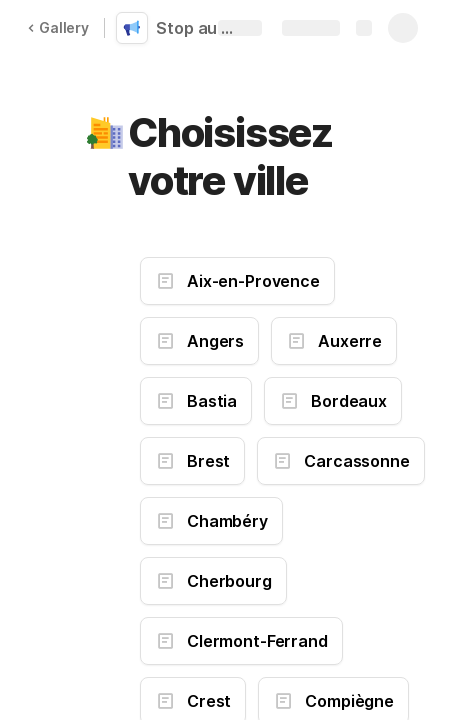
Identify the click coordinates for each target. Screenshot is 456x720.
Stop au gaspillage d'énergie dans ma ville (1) (202, 28)
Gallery (58, 27)
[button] (107, 133)
